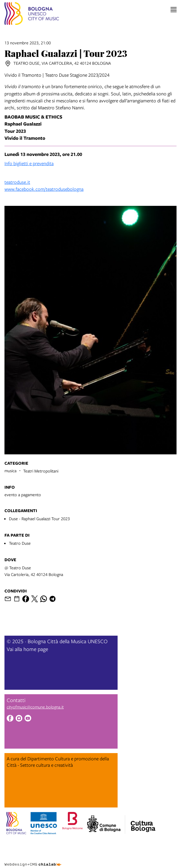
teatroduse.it (17, 182)
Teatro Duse (20, 543)
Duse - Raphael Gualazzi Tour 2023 (39, 519)
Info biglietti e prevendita (29, 163)
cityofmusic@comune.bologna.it (35, 707)
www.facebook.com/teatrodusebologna (44, 189)
